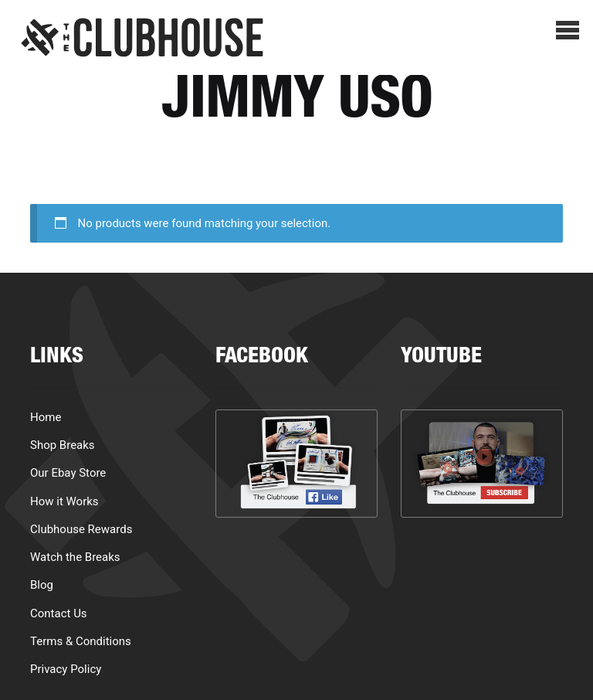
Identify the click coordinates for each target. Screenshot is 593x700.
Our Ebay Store (68, 473)
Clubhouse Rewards (81, 529)
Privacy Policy (66, 669)
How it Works (64, 501)
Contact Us (59, 613)
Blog (42, 585)
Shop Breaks (63, 445)
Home (46, 417)
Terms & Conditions (81, 641)
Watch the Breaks (75, 557)
